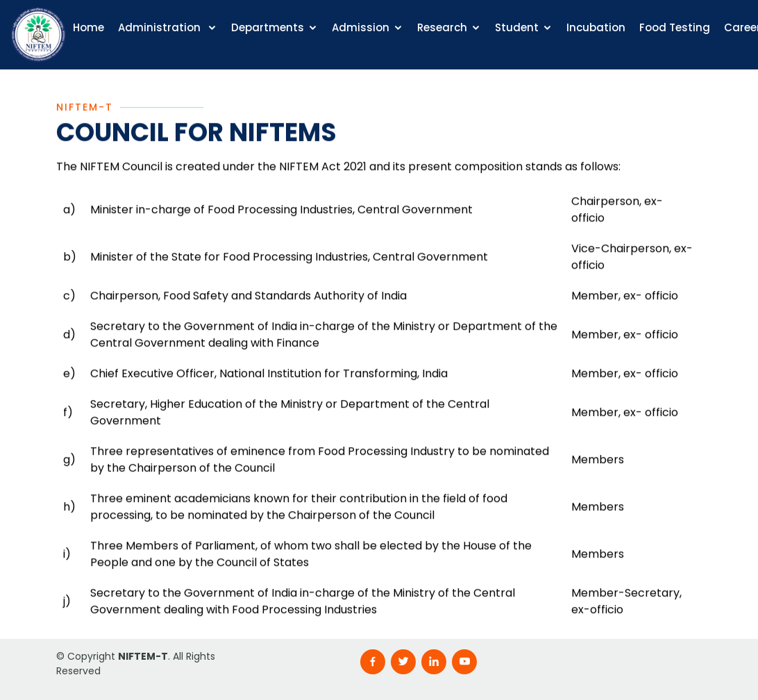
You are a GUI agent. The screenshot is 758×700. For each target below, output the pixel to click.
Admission (361, 27)
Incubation (596, 27)
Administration (161, 27)
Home (89, 27)
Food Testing (675, 27)
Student (517, 27)
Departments (268, 27)
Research (442, 27)
